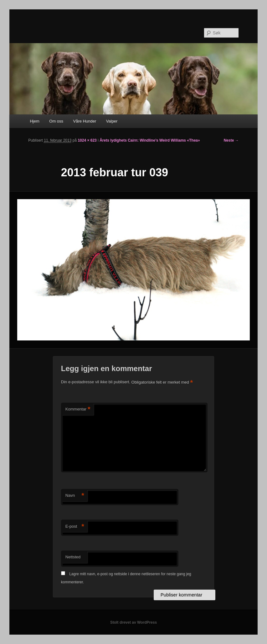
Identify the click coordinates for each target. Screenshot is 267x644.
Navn (75, 496)
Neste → (231, 140)
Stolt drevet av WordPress (133, 622)
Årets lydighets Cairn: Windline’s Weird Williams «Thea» (150, 140)
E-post (75, 527)
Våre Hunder (85, 121)
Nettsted (73, 557)
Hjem (34, 121)
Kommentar (78, 409)
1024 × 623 (87, 140)
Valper (112, 121)
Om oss (56, 121)
